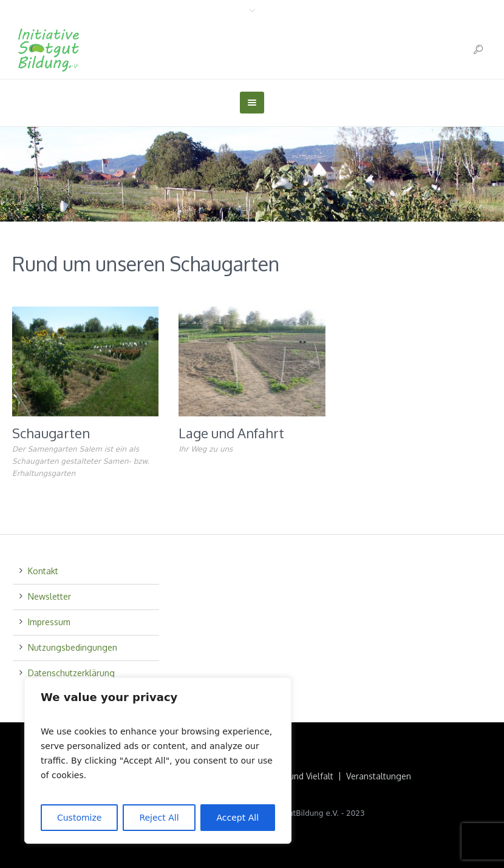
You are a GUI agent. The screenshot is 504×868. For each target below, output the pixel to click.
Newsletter (49, 596)
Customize (80, 818)
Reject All (159, 818)
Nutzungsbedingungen (73, 647)
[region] (158, 761)
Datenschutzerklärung (71, 673)
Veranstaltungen (379, 776)
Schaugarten (51, 433)
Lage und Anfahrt (231, 433)
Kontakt (43, 571)
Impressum (49, 622)
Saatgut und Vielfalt (294, 776)
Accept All (238, 818)
